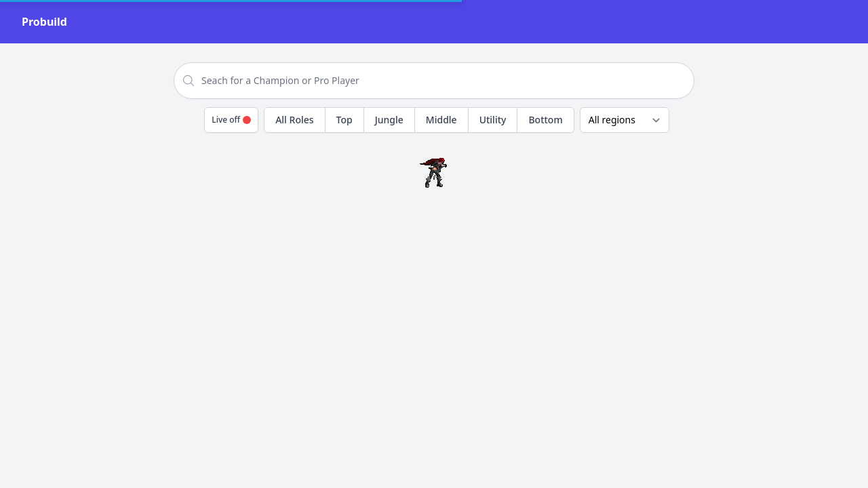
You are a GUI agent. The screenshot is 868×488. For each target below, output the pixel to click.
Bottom (545, 120)
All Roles (294, 120)
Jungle (389, 120)
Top (344, 120)
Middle (441, 120)
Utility (493, 120)
